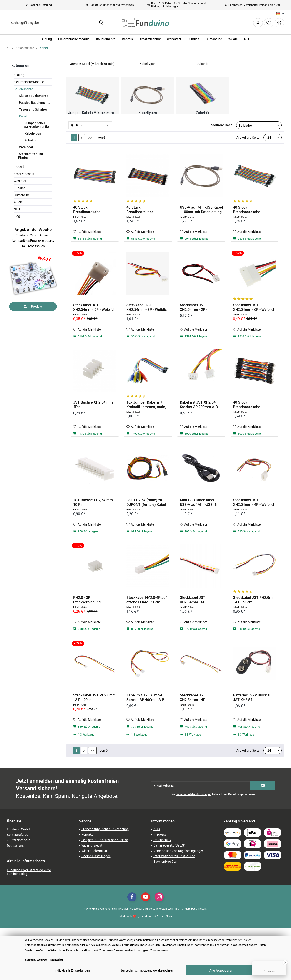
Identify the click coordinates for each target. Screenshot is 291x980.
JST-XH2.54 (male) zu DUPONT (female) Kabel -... (146, 502)
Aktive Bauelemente (33, 96)
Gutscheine (22, 195)
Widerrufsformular (94, 851)
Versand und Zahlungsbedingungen (179, 851)
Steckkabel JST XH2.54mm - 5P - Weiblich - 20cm (94, 307)
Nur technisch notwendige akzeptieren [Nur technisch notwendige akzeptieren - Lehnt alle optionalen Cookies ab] (147, 970)
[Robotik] (127, 39)
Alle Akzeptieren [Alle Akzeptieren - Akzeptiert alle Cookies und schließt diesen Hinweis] (221, 970)
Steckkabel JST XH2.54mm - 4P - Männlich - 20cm (194, 698)
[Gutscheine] (214, 39)
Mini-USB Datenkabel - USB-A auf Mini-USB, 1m (200, 502)
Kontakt (87, 834)
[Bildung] (46, 39)
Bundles (19, 188)
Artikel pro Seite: (248, 138)
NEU (17, 209)
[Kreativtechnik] (150, 39)
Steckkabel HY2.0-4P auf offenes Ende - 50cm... (147, 600)
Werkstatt (21, 181)
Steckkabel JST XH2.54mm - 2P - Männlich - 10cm (194, 307)
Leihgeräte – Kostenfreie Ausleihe (105, 840)
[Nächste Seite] (82, 138)
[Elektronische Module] (74, 39)
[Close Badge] (285, 963)
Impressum (161, 834)
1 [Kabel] (74, 138)
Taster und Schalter (33, 109)
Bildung (19, 75)
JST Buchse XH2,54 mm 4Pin (93, 405)
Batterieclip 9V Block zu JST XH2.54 (252, 697)
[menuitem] (279, 23)
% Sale (18, 202)
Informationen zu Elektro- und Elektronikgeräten (174, 859)
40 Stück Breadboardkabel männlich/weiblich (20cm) (254, 210)
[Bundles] (193, 39)
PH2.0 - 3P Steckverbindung (87, 600)
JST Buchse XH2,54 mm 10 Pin (93, 502)
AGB (157, 829)
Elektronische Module (29, 82)
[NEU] (247, 39)
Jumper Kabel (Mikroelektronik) (36, 125)
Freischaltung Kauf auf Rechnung (105, 829)
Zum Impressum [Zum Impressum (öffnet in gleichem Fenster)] (160, 950)
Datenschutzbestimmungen (194, 794)
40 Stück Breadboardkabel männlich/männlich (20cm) (142, 210)
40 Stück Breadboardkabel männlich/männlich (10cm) (249, 405)
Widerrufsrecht (92, 845)
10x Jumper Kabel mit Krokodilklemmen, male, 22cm (146, 405)
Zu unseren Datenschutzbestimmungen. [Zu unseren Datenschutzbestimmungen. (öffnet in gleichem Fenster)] (124, 950)
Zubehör (30, 140)
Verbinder (26, 147)
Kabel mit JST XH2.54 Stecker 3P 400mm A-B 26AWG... (145, 698)
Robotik (19, 167)
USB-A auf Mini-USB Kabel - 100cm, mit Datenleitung (201, 210)
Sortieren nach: (222, 125)
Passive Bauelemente (34, 103)
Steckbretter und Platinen (31, 156)
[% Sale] (233, 39)
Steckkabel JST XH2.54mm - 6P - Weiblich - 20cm (254, 307)
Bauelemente (23, 89)
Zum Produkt (33, 306)
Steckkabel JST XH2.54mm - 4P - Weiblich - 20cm (254, 502)
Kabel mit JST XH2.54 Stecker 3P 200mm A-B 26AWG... (199, 405)
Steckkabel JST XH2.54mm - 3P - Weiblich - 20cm (148, 307)
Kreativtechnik (24, 174)
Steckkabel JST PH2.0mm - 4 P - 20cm (254, 600)
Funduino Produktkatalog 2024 (29, 870)
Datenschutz (162, 840)
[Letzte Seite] (90, 138)
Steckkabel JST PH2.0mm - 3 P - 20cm (94, 697)
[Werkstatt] (174, 39)
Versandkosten (158, 909)
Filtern (78, 125)
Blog (17, 216)
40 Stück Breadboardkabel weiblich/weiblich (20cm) (94, 210)
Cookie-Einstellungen (96, 856)
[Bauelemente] (106, 39)
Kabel (23, 116)
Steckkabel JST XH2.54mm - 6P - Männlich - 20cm (194, 600)
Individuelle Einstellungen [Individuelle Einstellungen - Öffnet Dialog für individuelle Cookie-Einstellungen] (72, 970)
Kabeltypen (33, 133)
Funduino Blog (17, 874)
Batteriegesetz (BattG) (169, 845)
